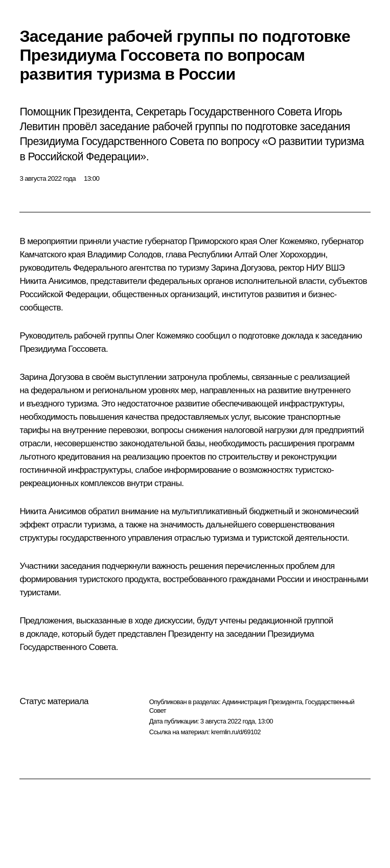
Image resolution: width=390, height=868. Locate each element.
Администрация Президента (262, 702)
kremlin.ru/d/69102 (236, 732)
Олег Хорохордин (292, 255)
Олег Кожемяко (288, 241)
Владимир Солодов (124, 255)
